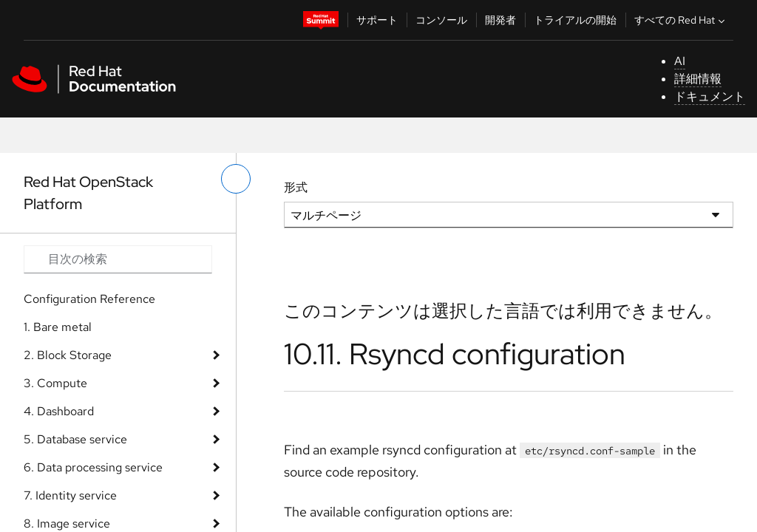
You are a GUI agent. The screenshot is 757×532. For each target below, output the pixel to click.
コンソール (441, 20)
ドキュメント (710, 96)
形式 (296, 187)
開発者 (500, 20)
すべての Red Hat (681, 20)
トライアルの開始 (575, 20)
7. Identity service (70, 495)
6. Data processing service (93, 467)
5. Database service (75, 439)
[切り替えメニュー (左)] (236, 179)
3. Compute (55, 383)
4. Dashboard (59, 411)
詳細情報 (698, 79)
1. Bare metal (58, 327)
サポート (377, 20)
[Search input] (118, 259)
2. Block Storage (68, 355)
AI (680, 61)
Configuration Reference (89, 299)
